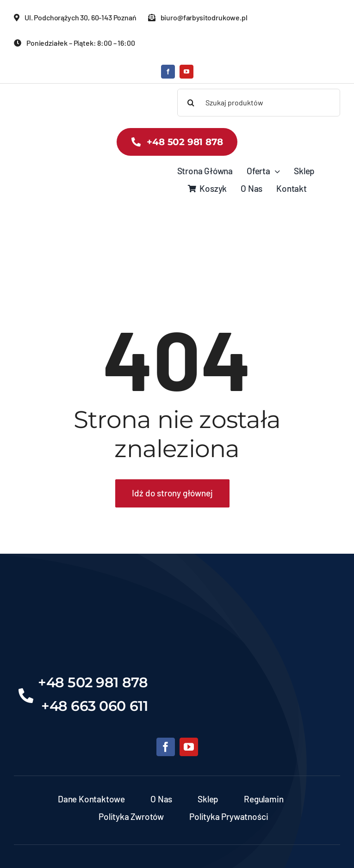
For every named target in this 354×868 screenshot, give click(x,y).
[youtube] (186, 72)
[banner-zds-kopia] (40, 93)
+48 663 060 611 (94, 706)
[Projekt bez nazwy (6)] (177, 605)
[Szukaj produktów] (259, 103)
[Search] (191, 103)
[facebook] (168, 72)
